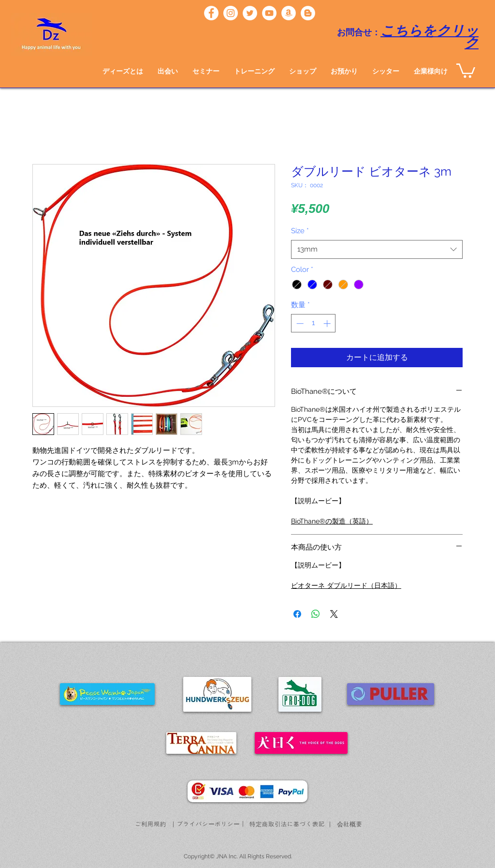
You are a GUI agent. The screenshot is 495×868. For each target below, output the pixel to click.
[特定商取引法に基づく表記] (287, 824)
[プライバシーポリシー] (208, 824)
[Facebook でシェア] (297, 614)
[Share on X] (334, 614)
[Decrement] (299, 323)
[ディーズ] (211, 13)
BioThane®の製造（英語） (332, 521)
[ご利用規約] (150, 824)
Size (300, 231)
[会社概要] (349, 824)
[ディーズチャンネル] (269, 13)
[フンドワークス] (289, 13)
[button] (168, 71)
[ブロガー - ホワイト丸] (308, 13)
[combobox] (377, 249)
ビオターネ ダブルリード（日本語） (346, 585)
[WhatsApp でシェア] (316, 614)
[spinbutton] (313, 323)
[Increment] (328, 323)
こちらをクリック (429, 37)
